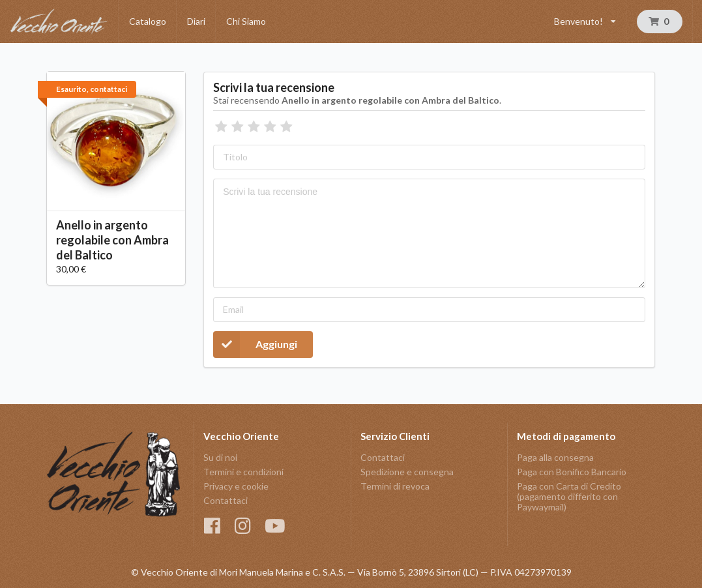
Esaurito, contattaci (92, 89)
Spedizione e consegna (407, 472)
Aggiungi (255, 345)
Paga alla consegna (555, 458)
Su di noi (220, 458)
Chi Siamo (246, 21)
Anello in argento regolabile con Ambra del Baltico (112, 240)
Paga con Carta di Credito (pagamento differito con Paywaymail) (569, 496)
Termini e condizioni (243, 472)
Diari (196, 21)
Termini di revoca (395, 486)
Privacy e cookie (236, 486)
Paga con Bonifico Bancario (572, 472)
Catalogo (148, 21)
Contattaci (226, 500)
